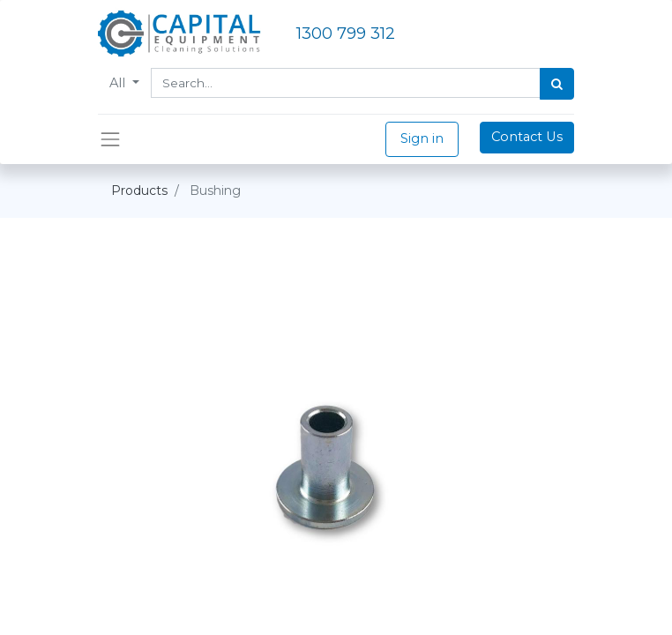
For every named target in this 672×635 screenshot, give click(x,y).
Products (139, 190)
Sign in (422, 138)
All (119, 83)
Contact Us (527, 137)
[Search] (557, 84)
